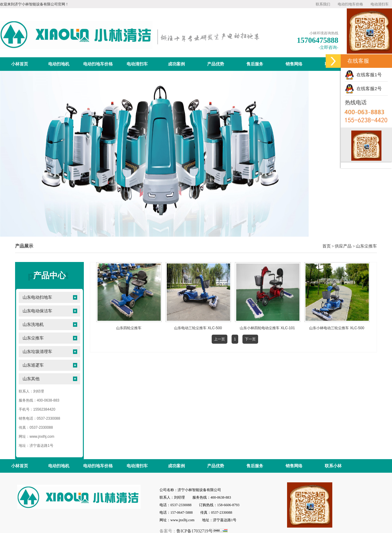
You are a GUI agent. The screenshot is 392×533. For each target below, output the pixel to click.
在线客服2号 (363, 88)
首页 (327, 246)
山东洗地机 (33, 325)
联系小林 (333, 466)
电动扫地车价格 (350, 4)
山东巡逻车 (33, 365)
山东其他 (31, 379)
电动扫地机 (59, 64)
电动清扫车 (380, 4)
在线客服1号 (363, 75)
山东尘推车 (366, 246)
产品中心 (49, 276)
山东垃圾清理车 (37, 352)
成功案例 (176, 64)
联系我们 (323, 4)
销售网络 (294, 64)
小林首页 (20, 64)
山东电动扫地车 (37, 297)
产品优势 (216, 64)
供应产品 (343, 246)
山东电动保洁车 (37, 311)
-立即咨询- (329, 47)
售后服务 (255, 64)
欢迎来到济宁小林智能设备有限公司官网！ (34, 4)
